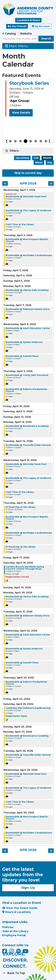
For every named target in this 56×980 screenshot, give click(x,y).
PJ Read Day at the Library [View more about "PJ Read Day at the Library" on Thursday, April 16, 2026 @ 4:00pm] (21, 547)
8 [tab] (46, 141)
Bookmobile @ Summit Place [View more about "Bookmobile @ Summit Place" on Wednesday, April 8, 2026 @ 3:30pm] (22, 356)
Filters (15, 151)
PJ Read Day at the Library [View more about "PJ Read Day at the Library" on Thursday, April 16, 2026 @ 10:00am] (21, 507)
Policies (8, 927)
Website (26, 34)
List (36, 158)
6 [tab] (36, 141)
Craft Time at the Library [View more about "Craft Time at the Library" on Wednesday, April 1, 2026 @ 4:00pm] (20, 224)
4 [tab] (26, 141)
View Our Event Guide (20, 908)
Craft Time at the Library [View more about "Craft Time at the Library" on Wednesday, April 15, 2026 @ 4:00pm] (20, 492)
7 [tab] (41, 141)
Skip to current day (28, 173)
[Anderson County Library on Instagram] (12, 952)
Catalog (10, 34)
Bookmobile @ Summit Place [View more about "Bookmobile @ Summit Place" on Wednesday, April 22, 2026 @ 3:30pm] (22, 663)
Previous (7, 141)
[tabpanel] (28, 99)
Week (39, 163)
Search (46, 39)
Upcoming (22, 158)
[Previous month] (5, 183)
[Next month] (51, 183)
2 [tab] (15, 141)
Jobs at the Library (15, 931)
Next (50, 141)
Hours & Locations (17, 912)
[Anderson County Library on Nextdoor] (19, 951)
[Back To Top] (28, 973)
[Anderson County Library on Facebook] (5, 952)
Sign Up (28, 888)
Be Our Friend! (17, 26)
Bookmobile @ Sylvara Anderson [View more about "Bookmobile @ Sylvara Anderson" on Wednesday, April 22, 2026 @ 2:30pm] (24, 649)
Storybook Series (29, 83)
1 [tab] (10, 141)
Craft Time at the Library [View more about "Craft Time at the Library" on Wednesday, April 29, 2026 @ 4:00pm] (20, 802)
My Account (41, 26)
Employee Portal (14, 935)
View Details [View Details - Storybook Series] (21, 113)
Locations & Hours (28, 20)
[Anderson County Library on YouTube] (25, 952)
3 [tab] (20, 141)
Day (50, 163)
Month (47, 158)
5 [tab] (31, 141)
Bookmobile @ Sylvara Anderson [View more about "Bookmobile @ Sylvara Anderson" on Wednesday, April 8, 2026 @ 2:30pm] (24, 342)
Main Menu (17, 46)
